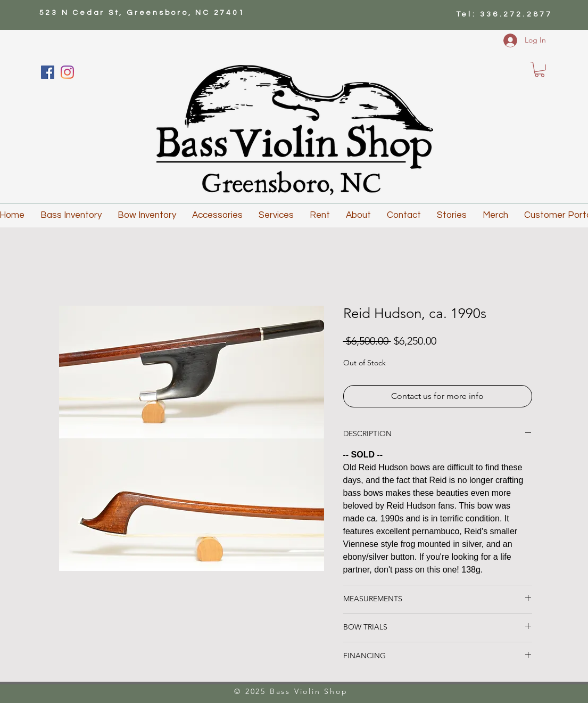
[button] (540, 70)
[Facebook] (48, 72)
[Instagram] (67, 72)
